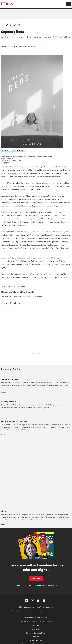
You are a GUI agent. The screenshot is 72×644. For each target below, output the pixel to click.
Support (36, 602)
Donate (36, 558)
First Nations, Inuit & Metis (23, 297)
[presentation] (36, 375)
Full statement (43, 632)
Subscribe (38, 511)
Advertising (36, 562)
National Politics (39, 297)
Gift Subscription (40, 518)
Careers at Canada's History (36, 566)
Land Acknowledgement (36, 588)
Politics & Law (7, 297)
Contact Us (36, 569)
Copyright (26, 634)
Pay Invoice (52, 518)
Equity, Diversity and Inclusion (36, 580)
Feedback (36, 584)
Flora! (4, 444)
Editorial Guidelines (36, 573)
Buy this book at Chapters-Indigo (13, 150)
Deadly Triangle (9, 402)
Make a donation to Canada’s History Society (36, 540)
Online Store (36, 595)
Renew (29, 518)
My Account (20, 518)
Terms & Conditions (40, 636)
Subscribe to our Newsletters (36, 550)
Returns (36, 599)
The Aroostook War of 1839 (14, 422)
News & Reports (36, 591)
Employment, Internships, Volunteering (36, 577)
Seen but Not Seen (10, 379)
